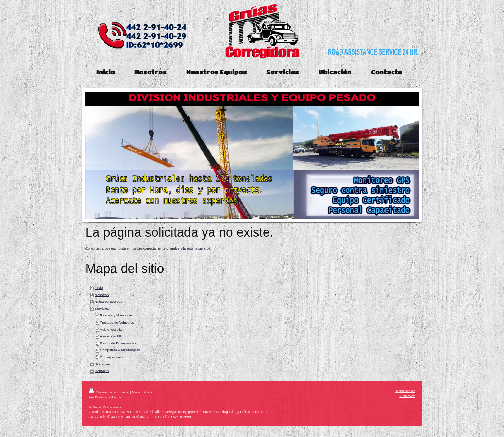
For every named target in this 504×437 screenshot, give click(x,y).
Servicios (102, 309)
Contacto (102, 371)
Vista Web (407, 396)
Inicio (99, 288)
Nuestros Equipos (108, 301)
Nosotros (102, 295)
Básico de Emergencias (118, 343)
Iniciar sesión (405, 391)
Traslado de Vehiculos (117, 322)
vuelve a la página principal (190, 248)
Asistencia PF (111, 336)
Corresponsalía (112, 357)
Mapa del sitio (143, 392)
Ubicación (102, 364)
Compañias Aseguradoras (120, 350)
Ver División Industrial (106, 397)
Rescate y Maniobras (116, 315)
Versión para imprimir (110, 392)
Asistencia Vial (111, 329)
